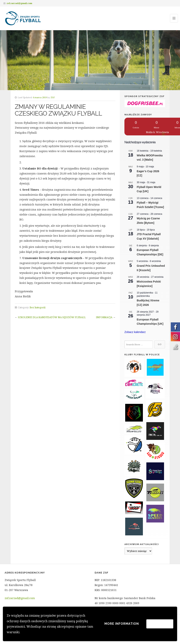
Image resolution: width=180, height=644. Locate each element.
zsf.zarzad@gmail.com (19, 3)
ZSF (53, 97)
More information (122, 624)
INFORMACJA (104, 317)
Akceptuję (160, 624)
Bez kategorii (37, 307)
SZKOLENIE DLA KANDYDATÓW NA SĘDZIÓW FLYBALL (52, 317)
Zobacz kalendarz (135, 332)
